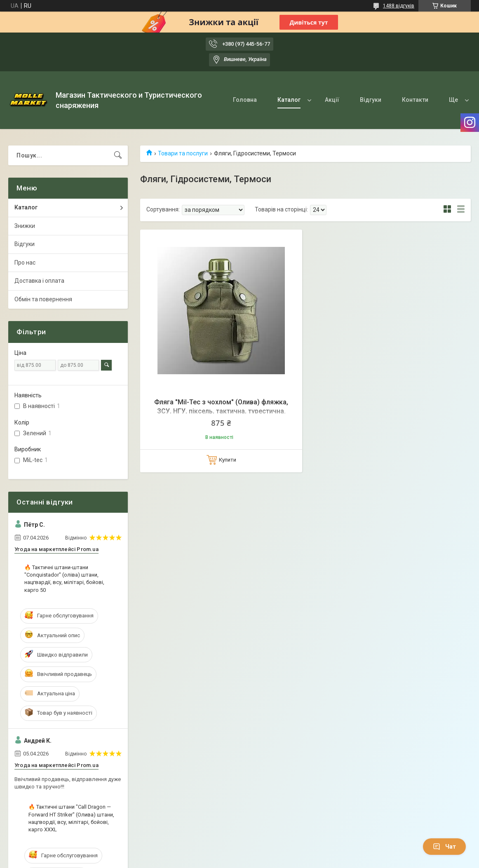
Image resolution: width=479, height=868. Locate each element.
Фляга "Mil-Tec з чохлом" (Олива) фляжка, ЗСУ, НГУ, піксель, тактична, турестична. (221, 407)
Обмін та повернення (43, 299)
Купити (228, 460)
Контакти (415, 100)
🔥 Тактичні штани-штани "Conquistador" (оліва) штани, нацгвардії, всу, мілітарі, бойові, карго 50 (64, 579)
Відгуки (371, 100)
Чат (444, 847)
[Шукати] (118, 155)
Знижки (25, 226)
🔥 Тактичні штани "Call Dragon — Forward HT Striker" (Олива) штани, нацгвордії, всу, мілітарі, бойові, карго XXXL (71, 818)
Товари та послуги (183, 153)
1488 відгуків (399, 6)
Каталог (289, 100)
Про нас (25, 263)
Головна (245, 100)
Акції (332, 100)
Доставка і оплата (39, 281)
